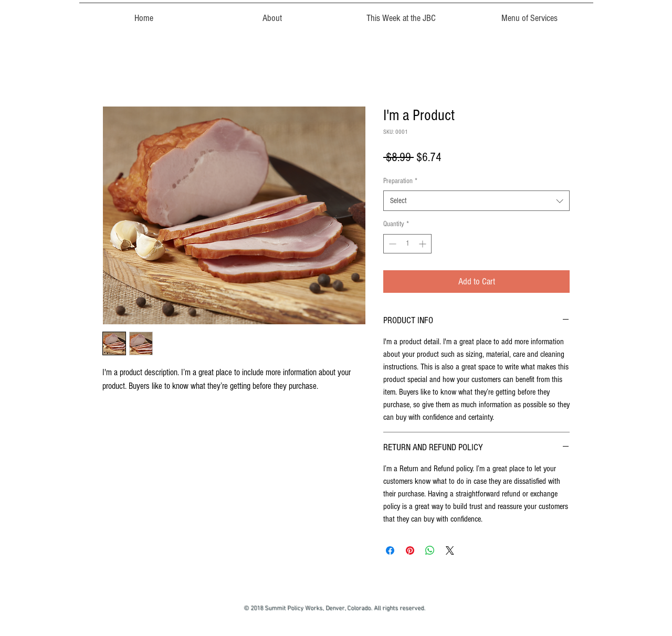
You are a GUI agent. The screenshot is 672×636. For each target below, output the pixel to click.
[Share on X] (450, 550)
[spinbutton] (407, 244)
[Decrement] (391, 244)
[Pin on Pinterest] (410, 550)
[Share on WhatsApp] (430, 550)
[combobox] (476, 201)
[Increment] (423, 244)
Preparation (400, 181)
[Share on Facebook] (390, 550)
